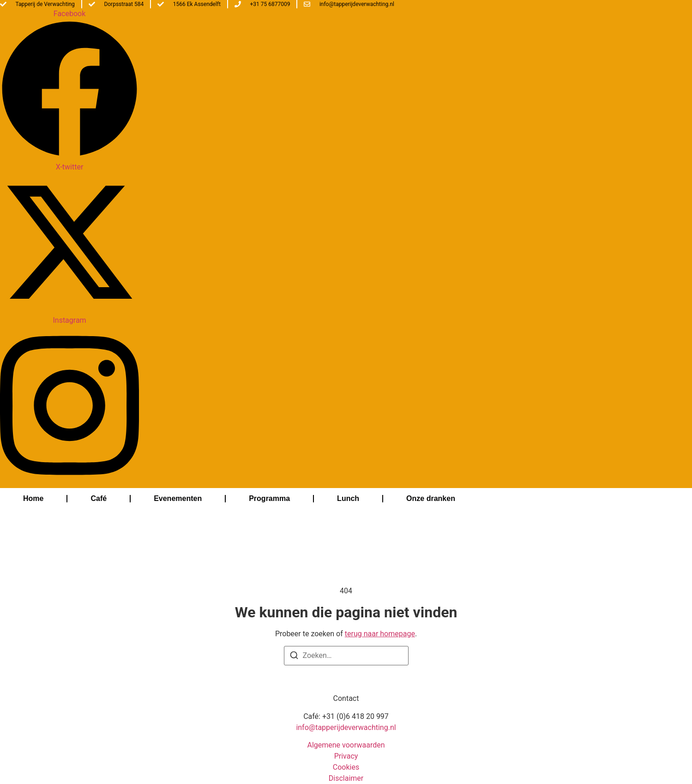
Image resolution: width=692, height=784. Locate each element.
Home (33, 498)
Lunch (348, 498)
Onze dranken (431, 498)
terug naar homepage (380, 634)
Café (99, 498)
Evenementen (178, 498)
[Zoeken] (294, 657)
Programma (269, 498)
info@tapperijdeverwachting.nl (346, 727)
